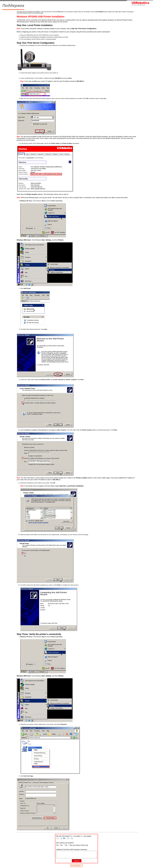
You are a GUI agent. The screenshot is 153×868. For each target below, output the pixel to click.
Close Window (76, 866)
